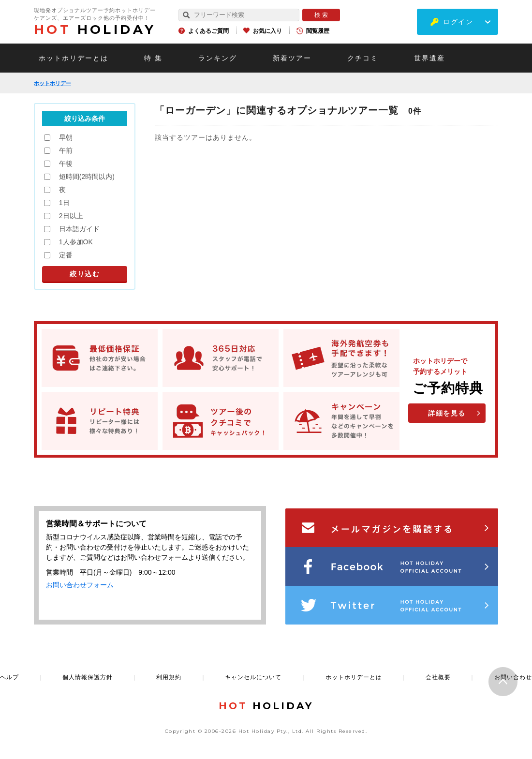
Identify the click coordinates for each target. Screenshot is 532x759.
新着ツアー (292, 58)
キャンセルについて (253, 677)
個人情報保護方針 (88, 677)
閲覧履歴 (318, 31)
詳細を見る (447, 413)
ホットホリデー (52, 83)
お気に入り (267, 31)
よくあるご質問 (208, 31)
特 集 (153, 58)
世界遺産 (429, 58)
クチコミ (363, 58)
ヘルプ (9, 677)
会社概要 (438, 677)
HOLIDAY (95, 30)
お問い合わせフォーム (80, 585)
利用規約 (169, 677)
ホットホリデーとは (74, 58)
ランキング (218, 58)
